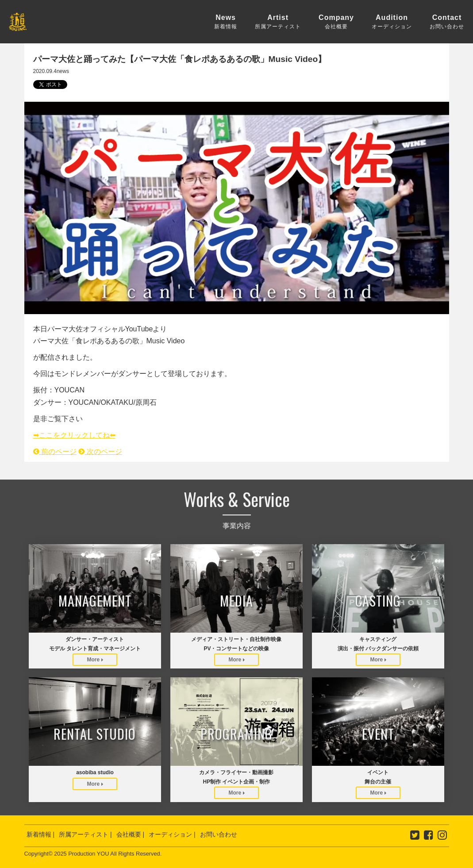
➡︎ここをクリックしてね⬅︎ (74, 435)
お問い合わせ (219, 834)
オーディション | (172, 834)
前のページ (55, 451)
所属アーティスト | (85, 834)
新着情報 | (41, 834)
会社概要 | (131, 834)
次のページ (100, 451)
